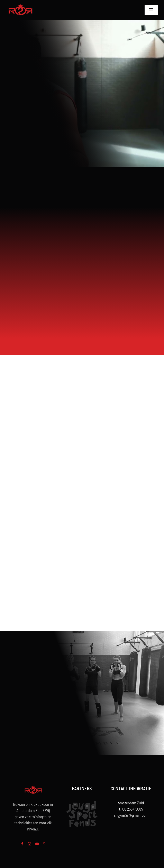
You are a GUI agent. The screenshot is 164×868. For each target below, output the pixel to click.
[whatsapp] (44, 844)
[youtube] (37, 844)
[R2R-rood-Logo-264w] (20, 6)
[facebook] (22, 844)
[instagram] (30, 844)
